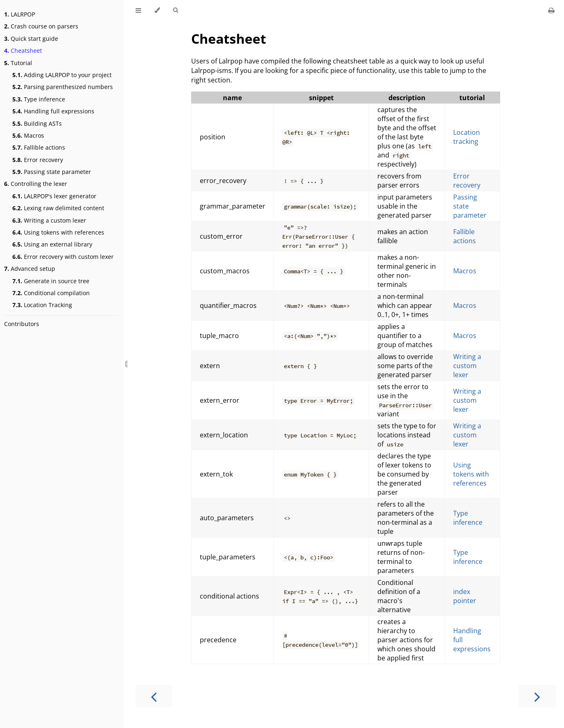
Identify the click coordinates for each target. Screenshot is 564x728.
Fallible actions (39, 147)
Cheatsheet (23, 50)
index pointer (465, 596)
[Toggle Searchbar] (176, 10)
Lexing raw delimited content (58, 208)
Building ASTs (37, 123)
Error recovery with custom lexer (63, 257)
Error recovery (38, 160)
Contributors (22, 324)
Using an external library (52, 244)
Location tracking (467, 137)
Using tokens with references (58, 232)
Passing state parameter (52, 172)
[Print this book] (551, 10)
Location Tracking (42, 305)
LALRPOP (20, 14)
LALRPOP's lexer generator (54, 196)
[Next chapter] (537, 696)
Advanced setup (30, 269)
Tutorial (18, 63)
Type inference (39, 99)
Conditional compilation (51, 293)
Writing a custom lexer (49, 220)
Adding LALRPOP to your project (62, 75)
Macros (28, 135)
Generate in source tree (51, 281)
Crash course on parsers (41, 26)
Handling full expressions (53, 111)
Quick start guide (31, 39)
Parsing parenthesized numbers (63, 87)
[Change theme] (157, 10)
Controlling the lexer (36, 184)
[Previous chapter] (154, 696)
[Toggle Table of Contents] (138, 10)
